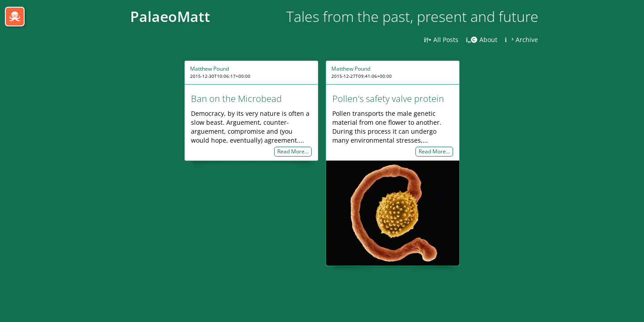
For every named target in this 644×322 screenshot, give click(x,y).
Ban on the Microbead (236, 99)
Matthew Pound (210, 69)
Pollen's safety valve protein (388, 99)
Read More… (293, 152)
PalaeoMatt (170, 16)
